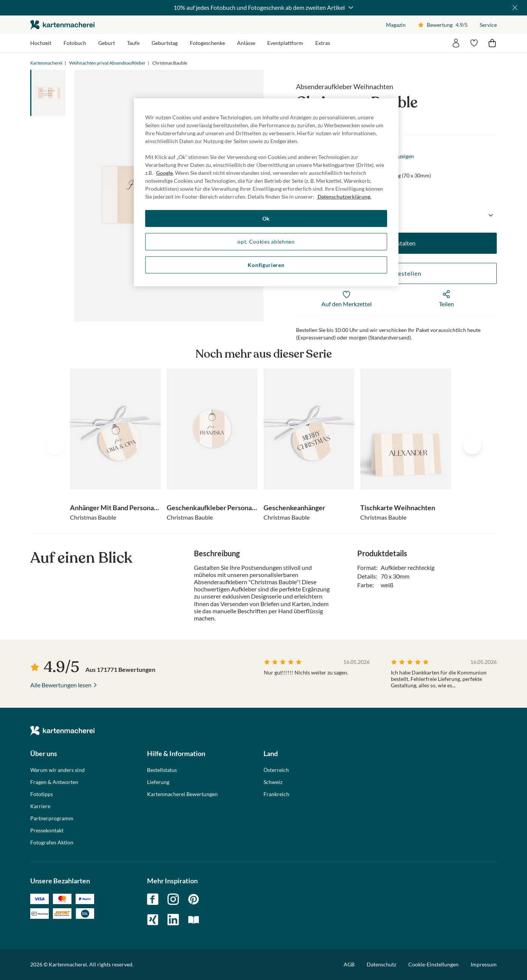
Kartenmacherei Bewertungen (182, 794)
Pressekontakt (47, 830)
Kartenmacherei (46, 63)
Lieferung (158, 782)
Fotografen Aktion (52, 843)
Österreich (276, 770)
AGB (349, 964)
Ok (266, 218)
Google (164, 173)
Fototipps (42, 794)
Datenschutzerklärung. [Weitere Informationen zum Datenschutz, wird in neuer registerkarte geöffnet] (344, 197)
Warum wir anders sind (57, 770)
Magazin (396, 25)
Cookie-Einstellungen (433, 965)
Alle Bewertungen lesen (61, 685)
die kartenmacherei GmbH (62, 25)
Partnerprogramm (52, 818)
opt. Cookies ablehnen (266, 242)
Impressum (484, 964)
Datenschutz (381, 964)
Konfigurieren (266, 265)
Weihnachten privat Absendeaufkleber (107, 63)
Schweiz (273, 782)
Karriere (40, 806)
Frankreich (276, 794)
